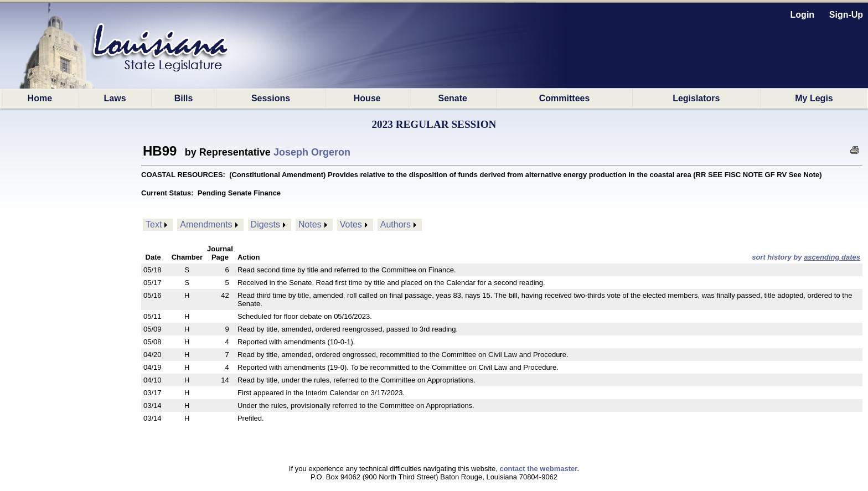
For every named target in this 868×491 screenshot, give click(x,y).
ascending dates (832, 257)
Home (40, 98)
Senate (453, 98)
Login (803, 15)
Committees (565, 98)
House (367, 98)
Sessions (271, 98)
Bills (184, 98)
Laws (115, 98)
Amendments (206, 224)
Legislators (696, 98)
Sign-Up (846, 15)
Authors (396, 224)
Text (154, 224)
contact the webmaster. (539, 469)
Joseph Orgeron (312, 152)
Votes (351, 224)
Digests (265, 224)
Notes (310, 224)
